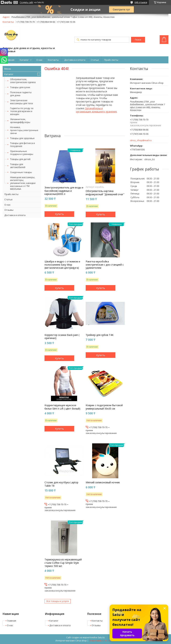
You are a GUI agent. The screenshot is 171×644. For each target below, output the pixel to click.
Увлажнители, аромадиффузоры (20, 121)
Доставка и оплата (75, 60)
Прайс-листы (111, 60)
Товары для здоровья (22, 138)
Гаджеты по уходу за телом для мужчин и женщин (22, 111)
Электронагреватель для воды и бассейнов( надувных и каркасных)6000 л (64, 191)
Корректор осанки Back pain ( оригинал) (62, 337)
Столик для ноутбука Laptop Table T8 (61, 484)
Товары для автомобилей (18, 166)
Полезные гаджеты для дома (21, 94)
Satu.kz (101, 637)
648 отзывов (141, 2)
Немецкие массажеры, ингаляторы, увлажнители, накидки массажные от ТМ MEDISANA (23, 183)
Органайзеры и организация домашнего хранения (96, 110)
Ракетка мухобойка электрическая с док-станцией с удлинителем (105, 265)
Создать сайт (26, 2)
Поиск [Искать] (138, 40)
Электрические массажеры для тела (21, 102)
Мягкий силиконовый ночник (103, 482)
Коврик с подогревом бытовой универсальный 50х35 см (104, 407)
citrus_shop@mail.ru (141, 140)
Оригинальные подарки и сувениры (22, 153)
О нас (39, 60)
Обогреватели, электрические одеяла (23, 81)
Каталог (24, 60)
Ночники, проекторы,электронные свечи (24, 130)
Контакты (53, 60)
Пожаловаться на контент (102, 641)
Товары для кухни (20, 87)
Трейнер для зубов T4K (100, 335)
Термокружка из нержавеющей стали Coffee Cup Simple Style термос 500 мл (63, 563)
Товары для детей (20, 159)
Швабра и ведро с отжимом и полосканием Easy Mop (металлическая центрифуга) (62, 265)
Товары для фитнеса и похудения (23, 145)
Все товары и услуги (58, 601)
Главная (10, 60)
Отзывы (9, 210)
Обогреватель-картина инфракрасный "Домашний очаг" (105, 193)
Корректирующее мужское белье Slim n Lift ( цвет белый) (62, 407)
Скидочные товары (21, 172)
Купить (59, 214)
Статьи (95, 60)
